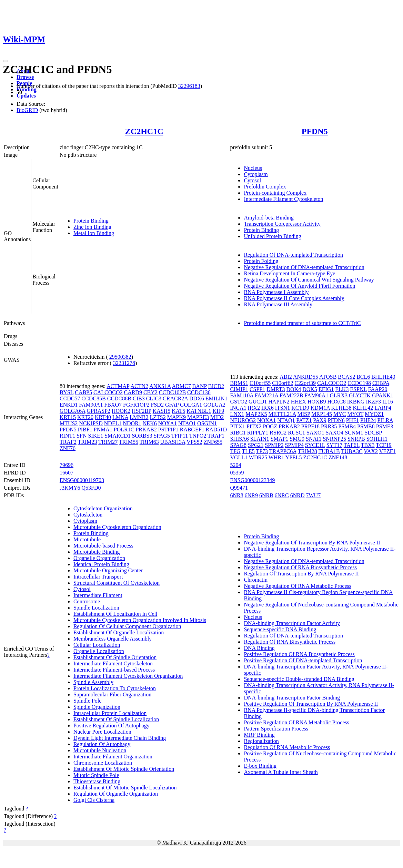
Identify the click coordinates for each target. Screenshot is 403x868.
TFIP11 (180, 436)
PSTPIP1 (168, 430)
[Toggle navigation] (6, 61)
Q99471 (239, 488)
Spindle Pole (87, 701)
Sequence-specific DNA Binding (280, 629)
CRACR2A (175, 399)
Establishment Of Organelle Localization (119, 632)
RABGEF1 (192, 430)
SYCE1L (315, 445)
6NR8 (236, 495)
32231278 (124, 363)
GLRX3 (339, 395)
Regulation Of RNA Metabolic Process (287, 747)
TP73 (262, 451)
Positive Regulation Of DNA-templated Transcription (303, 660)
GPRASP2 (99, 411)
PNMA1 (103, 430)
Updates (26, 96)
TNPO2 (198, 436)
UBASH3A (173, 442)
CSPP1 (257, 389)
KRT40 (103, 417)
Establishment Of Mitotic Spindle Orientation (124, 769)
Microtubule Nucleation (100, 750)
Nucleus (253, 168)
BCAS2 (346, 377)
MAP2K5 (256, 414)
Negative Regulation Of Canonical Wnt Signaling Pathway (309, 280)
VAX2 (371, 451)
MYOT (355, 414)
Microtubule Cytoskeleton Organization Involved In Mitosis (140, 620)
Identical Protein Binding (101, 564)
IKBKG (356, 402)
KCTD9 (300, 408)
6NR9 (251, 495)
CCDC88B (119, 399)
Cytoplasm (256, 174)
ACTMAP (118, 386)
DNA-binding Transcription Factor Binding (292, 698)
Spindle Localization (96, 608)
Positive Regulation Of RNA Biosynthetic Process (299, 654)
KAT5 (178, 411)
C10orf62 (283, 383)
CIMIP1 (239, 389)
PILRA (385, 420)
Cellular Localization (97, 645)
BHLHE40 (383, 377)
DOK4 (294, 389)
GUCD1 (258, 402)
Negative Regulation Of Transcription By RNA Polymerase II (312, 543)
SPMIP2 (274, 445)
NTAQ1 (187, 423)
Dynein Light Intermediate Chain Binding (120, 738)
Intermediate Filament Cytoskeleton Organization (128, 676)
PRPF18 (310, 426)
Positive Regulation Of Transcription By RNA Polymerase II (311, 704)
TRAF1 (216, 436)
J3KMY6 (70, 488)
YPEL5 (294, 457)
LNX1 (237, 414)
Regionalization (261, 741)
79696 (67, 465)
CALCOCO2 (108, 392)
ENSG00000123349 (252, 480)
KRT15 (68, 417)
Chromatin (255, 580)
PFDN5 (315, 131)
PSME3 (385, 426)
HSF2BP (141, 411)
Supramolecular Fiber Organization (112, 695)
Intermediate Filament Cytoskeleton (283, 199)
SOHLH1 (377, 439)
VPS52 (194, 442)
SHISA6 (239, 439)
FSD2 (157, 405)
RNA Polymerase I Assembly (276, 292)
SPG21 (256, 445)
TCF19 (384, 445)
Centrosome (87, 601)
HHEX (299, 402)
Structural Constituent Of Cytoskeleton (117, 583)
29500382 (120, 357)
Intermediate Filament (98, 595)
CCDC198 (359, 383)
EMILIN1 (216, 399)
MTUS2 (69, 423)
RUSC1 (296, 433)
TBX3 (368, 445)
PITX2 (254, 426)
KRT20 (85, 417)
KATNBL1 (199, 411)
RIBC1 (238, 433)
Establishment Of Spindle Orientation (115, 657)
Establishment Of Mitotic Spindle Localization (125, 788)
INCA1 (238, 408)
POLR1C (124, 430)
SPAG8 (238, 445)
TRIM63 (149, 442)
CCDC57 (70, 399)
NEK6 (150, 423)
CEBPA (381, 383)
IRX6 (268, 408)
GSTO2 (239, 402)
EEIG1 (326, 389)
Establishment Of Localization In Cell (115, 614)
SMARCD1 (118, 436)
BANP (200, 386)
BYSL (67, 392)
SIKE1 (96, 436)
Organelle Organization (99, 558)
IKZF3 (373, 402)
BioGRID (27, 110)
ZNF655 (213, 442)
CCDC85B (93, 399)
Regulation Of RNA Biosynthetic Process (290, 642)
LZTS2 (158, 417)
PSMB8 (366, 426)
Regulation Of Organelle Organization (116, 794)
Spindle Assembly (93, 682)
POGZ (270, 426)
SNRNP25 (334, 439)
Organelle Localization (99, 651)
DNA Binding (259, 648)
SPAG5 (162, 436)
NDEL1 (113, 423)
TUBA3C (352, 451)
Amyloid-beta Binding (269, 218)
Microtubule (87, 539)
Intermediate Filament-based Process (114, 670)
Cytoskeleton (88, 515)
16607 (67, 473)
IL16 (388, 402)
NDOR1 (132, 423)
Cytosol (252, 180)
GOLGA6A (73, 411)
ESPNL (358, 389)
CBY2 (150, 392)
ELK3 (342, 389)
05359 (237, 473)
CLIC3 (154, 399)
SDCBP (373, 433)
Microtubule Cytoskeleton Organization (117, 527)
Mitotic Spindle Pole (96, 775)
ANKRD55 (306, 377)
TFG (235, 451)
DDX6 (197, 399)
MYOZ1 (374, 414)
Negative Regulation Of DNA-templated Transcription (304, 267)
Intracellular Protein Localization (110, 713)
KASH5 (162, 411)
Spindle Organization (97, 707)
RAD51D (216, 430)
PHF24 (368, 420)
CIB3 (139, 399)
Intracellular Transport (98, 577)
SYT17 (334, 445)
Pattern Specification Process (276, 729)
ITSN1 (283, 408)
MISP (304, 414)
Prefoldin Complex (265, 187)
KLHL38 (341, 408)
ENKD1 (69, 405)
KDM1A (320, 408)
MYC (340, 414)
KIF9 (218, 411)
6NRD (298, 495)
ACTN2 (140, 386)
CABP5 (83, 392)
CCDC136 (199, 392)
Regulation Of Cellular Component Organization (127, 626)
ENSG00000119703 (82, 480)
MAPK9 (177, 417)
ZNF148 (338, 457)
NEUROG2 (243, 420)
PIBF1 (85, 430)
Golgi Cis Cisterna (94, 800)
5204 (235, 465)
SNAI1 (314, 439)
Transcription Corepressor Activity (282, 224)
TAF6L (352, 445)
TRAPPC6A (283, 451)
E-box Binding (260, 766)
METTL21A (282, 414)
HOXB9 (317, 402)
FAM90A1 (91, 405)
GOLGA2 (214, 405)
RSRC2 (278, 433)
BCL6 (363, 377)
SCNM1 (354, 433)
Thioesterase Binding (97, 781)
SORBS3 (142, 436)
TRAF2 (68, 442)
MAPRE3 (198, 417)
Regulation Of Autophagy (102, 744)
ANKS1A (160, 386)
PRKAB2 (146, 430)
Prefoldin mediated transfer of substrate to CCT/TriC (302, 323)
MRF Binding (259, 735)
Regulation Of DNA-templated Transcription (293, 255)
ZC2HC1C (144, 131)
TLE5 (248, 451)
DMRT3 (276, 389)
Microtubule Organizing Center (108, 570)
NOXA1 (168, 423)
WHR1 (276, 457)
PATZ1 (304, 420)
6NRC (282, 495)
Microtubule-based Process (103, 546)
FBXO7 (113, 405)
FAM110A (242, 395)
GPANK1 (383, 395)
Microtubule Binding (97, 552)
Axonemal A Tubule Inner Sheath (281, 772)
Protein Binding (91, 221)
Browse (25, 77)
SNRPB (356, 439)
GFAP (172, 405)
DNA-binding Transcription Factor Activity (292, 623)
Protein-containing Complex (275, 193)
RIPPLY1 (258, 433)
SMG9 (297, 439)
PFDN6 (336, 420)
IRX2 (254, 408)
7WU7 (314, 495)
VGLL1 (239, 457)
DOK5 (310, 389)
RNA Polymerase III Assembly (278, 304)
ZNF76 (68, 448)
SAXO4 (335, 433)
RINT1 (67, 436)
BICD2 (216, 386)
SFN (82, 436)
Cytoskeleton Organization (103, 508)
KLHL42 (363, 408)
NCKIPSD (91, 423)
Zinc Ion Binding (92, 227)
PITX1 (238, 426)
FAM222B (291, 395)
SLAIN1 (260, 439)
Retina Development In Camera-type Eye (289, 273)
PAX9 (320, 420)
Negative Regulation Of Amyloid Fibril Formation (299, 286)
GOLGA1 (191, 405)
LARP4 (383, 408)
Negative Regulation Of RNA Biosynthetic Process (300, 567)
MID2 (217, 417)
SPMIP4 (294, 445)
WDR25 (258, 457)
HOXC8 (336, 402)
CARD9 (133, 392)
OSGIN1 (207, 423)
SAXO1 (315, 433)
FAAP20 (378, 389)
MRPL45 (322, 414)
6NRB (266, 495)
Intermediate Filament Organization (113, 757)
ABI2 (286, 377)
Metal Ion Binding (94, 233)
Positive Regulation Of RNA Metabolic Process (296, 722)
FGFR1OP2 (136, 405)
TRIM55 (129, 442)
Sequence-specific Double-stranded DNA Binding (299, 679)
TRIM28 (308, 451)
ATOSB (328, 377)
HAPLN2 (279, 402)
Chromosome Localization (103, 763)
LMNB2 (139, 417)
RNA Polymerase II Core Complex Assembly (294, 298)
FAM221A (266, 395)
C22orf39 (305, 383)
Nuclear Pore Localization (102, 732)
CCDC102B (172, 392)
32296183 (189, 86)
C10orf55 (260, 383)
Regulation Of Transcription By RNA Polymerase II (301, 574)
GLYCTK (360, 395)
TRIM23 (88, 442)
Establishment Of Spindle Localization (116, 719)
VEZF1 (387, 451)
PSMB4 (347, 426)
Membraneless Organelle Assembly (113, 639)
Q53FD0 (91, 488)
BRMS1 (239, 383)
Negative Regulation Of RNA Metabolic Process (298, 586)
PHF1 (352, 420)
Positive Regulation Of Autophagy (112, 726)
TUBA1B (329, 451)
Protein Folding (261, 261)
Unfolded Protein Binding (272, 236)
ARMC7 (182, 386)
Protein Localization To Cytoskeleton (115, 688)
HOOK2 (121, 411)
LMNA (120, 417)
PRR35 (329, 426)
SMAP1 (280, 439)
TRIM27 (108, 442)
